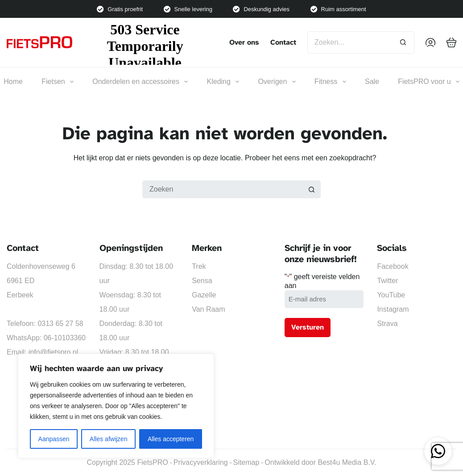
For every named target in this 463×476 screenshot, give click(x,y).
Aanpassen (54, 439)
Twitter (387, 281)
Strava (387, 324)
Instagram (393, 309)
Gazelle (204, 295)
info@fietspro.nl (53, 352)
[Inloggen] (430, 42)
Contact (283, 42)
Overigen (277, 82)
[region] (116, 406)
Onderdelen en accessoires (140, 82)
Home (13, 81)
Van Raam (208, 309)
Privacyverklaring (201, 462)
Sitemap (246, 462)
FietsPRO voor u (428, 82)
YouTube (391, 295)
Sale (372, 81)
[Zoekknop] (403, 42)
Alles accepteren (171, 439)
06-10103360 (65, 338)
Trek (199, 266)
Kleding (223, 82)
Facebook (393, 266)
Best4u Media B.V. (347, 462)
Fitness (330, 82)
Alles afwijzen (109, 439)
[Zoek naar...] (350, 42)
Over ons (244, 42)
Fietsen (58, 82)
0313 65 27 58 (60, 324)
